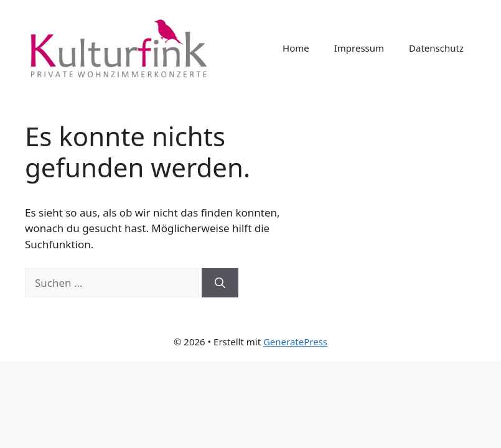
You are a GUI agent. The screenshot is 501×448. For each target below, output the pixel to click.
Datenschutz (436, 48)
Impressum (359, 48)
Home (296, 48)
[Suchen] (220, 283)
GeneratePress (295, 342)
